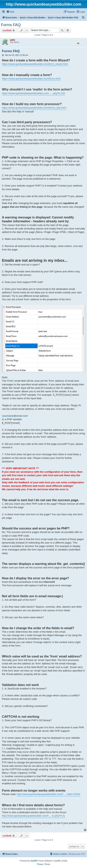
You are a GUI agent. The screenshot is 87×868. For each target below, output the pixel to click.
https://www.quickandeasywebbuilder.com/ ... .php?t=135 (33, 93)
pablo (13, 40)
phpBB (34, 861)
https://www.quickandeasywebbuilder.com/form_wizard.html (35, 64)
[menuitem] (10, 12)
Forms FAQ (11, 25)
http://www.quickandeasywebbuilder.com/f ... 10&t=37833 (49, 794)
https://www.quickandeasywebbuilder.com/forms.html (31, 79)
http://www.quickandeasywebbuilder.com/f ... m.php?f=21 (34, 816)
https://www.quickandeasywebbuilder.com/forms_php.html (34, 108)
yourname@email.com (15, 416)
